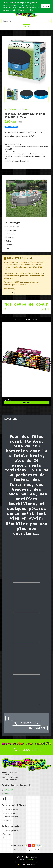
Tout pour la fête (12, 227)
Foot (8, 248)
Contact (37, 728)
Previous (42, 309)
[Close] (49, 258)
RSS (4, 838)
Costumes (10, 245)
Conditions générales (11, 831)
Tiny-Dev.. (30, 860)
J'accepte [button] (45, 6)
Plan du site (7, 834)
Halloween (10, 237)
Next (47, 309)
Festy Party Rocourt (13, 109)
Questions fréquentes (11, 817)
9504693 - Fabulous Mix (28, 319)
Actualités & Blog (9, 813)
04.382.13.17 (26, 723)
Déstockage (10, 234)
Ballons (9, 241)
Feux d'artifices (11, 230)
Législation (7, 820)
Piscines (25, 109)
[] (26, 26)
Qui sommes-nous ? (10, 810)
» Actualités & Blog (9, 293)
